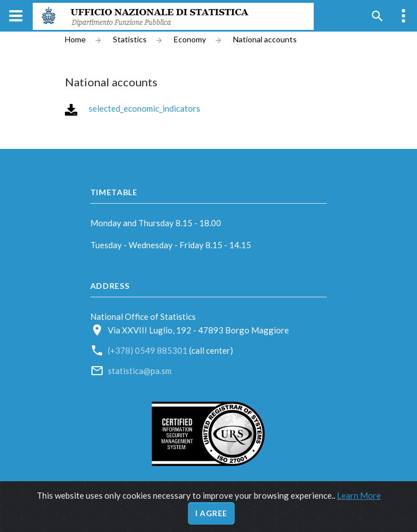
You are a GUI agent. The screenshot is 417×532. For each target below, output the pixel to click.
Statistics (130, 39)
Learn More (359, 495)
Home (75, 39)
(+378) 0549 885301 (148, 350)
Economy (190, 39)
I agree (211, 513)
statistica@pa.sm (140, 371)
